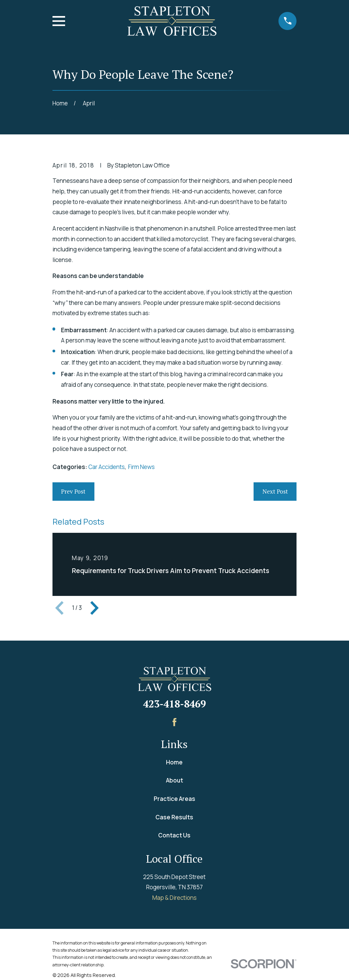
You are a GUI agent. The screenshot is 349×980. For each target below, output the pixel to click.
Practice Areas (174, 799)
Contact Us (174, 835)
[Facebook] (174, 722)
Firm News (141, 467)
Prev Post (73, 491)
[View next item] (94, 608)
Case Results (174, 817)
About (174, 780)
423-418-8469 (174, 704)
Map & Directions (174, 898)
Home (174, 762)
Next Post (275, 491)
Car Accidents (107, 467)
